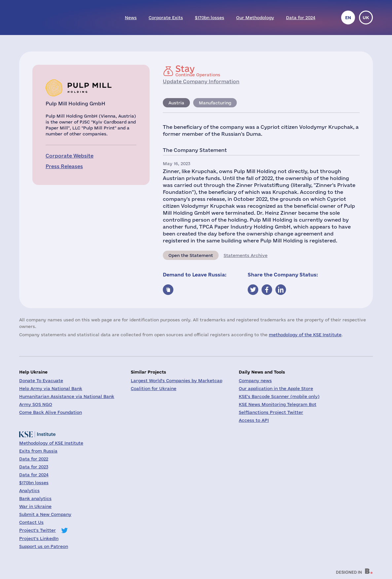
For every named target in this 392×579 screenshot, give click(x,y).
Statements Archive (246, 255)
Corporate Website (70, 156)
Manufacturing (215, 103)
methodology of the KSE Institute (305, 335)
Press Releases (64, 166)
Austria (176, 103)
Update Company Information (201, 81)
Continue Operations (198, 71)
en (348, 18)
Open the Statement (191, 255)
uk (366, 18)
